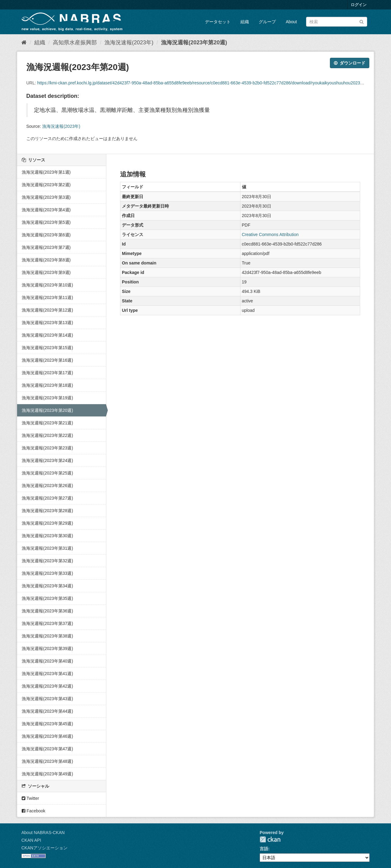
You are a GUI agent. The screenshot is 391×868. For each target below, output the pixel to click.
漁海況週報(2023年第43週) (47, 699)
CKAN (270, 839)
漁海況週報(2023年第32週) (47, 561)
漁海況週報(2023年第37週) (47, 623)
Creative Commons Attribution (270, 235)
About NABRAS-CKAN (43, 833)
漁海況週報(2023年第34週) (47, 586)
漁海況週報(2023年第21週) (47, 423)
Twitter (30, 798)
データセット (218, 22)
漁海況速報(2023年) (129, 42)
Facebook (33, 811)
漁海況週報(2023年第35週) (47, 598)
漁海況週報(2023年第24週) (47, 460)
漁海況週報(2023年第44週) (47, 711)
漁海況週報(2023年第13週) (47, 323)
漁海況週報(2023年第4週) (46, 210)
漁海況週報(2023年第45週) (47, 724)
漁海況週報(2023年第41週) (47, 674)
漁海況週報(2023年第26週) (47, 486)
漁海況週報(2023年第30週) (47, 536)
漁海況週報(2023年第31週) (47, 548)
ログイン (359, 5)
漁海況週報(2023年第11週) (47, 297)
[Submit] (362, 21)
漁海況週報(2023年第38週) (47, 636)
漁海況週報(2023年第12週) (47, 310)
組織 (245, 22)
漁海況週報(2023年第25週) (47, 473)
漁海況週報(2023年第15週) (47, 348)
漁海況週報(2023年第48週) (47, 761)
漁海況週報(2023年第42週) (47, 686)
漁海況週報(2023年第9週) (46, 272)
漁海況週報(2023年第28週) (47, 511)
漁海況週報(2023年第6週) (46, 235)
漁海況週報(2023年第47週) (47, 749)
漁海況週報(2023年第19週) (47, 398)
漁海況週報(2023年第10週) (47, 285)
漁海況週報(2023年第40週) (47, 661)
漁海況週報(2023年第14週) (47, 335)
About (291, 22)
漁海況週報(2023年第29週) (47, 523)
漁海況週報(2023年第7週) (46, 247)
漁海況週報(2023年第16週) (47, 360)
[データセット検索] (337, 22)
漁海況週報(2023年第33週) (47, 573)
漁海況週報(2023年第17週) (47, 373)
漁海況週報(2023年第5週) (46, 222)
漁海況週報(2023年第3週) (46, 197)
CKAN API (31, 840)
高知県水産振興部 (75, 42)
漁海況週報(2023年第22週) (47, 435)
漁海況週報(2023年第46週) (47, 736)
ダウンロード (350, 63)
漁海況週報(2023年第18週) (47, 385)
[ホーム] (24, 42)
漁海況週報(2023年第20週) (194, 42)
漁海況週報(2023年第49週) (47, 774)
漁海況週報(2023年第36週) (47, 611)
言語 (264, 849)
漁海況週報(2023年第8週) (46, 260)
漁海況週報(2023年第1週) (46, 172)
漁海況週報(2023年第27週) (47, 498)
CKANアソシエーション (44, 848)
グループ (267, 22)
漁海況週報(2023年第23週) (47, 448)
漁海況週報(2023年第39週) (47, 648)
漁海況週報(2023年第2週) (46, 185)
